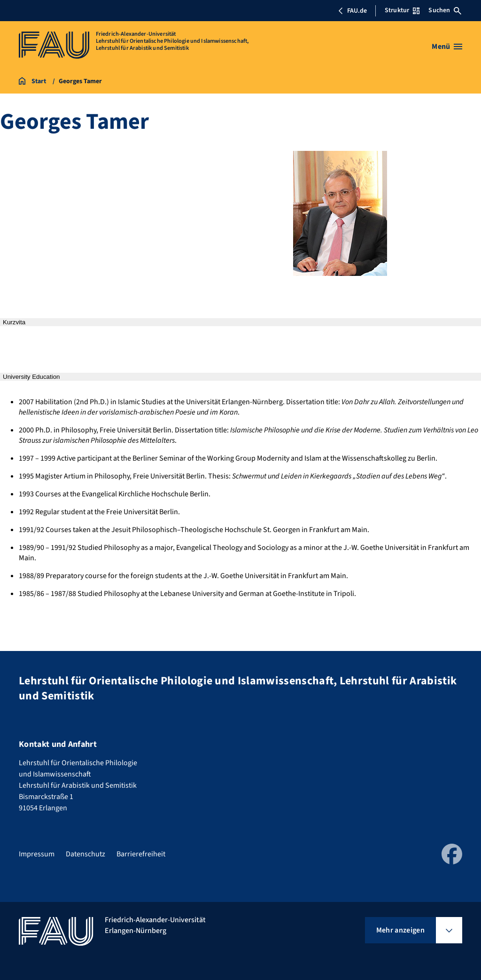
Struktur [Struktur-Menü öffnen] (402, 10)
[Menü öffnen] (447, 47)
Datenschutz (85, 854)
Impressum (37, 854)
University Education (31, 377)
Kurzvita (14, 322)
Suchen (445, 10)
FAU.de (352, 11)
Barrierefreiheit (141, 854)
